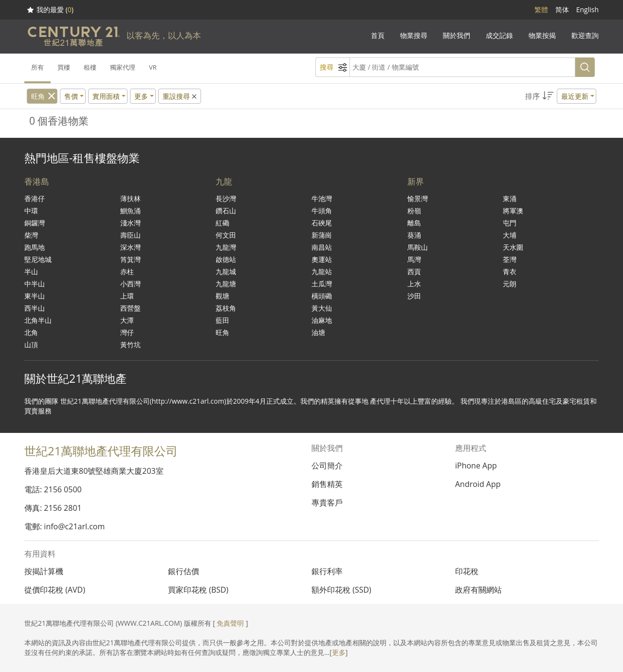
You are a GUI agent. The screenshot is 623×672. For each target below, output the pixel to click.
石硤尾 (322, 223)
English (587, 9)
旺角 (38, 96)
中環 (31, 211)
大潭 (127, 320)
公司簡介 (327, 466)
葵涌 (414, 235)
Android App (478, 484)
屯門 (510, 223)
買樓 (64, 67)
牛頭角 (322, 211)
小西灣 (130, 284)
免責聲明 (230, 623)
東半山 (35, 296)
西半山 (35, 308)
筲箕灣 (130, 259)
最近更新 (575, 96)
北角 (31, 332)
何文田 (226, 235)
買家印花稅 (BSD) (198, 590)
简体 (562, 9)
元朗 (510, 284)
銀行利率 (327, 571)
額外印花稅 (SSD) (341, 590)
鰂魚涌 (130, 211)
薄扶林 (130, 198)
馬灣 (414, 259)
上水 (414, 284)
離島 (414, 223)
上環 (127, 296)
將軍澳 (513, 211)
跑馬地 (35, 247)
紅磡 (222, 223)
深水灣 (130, 247)
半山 (31, 271)
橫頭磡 (322, 296)
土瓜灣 (322, 284)
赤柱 (127, 271)
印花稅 (467, 571)
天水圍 (513, 247)
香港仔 (35, 198)
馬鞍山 (418, 247)
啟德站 (226, 259)
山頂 (31, 345)
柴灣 (31, 235)
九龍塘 (226, 284)
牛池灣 (322, 198)
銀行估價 (183, 571)
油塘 (318, 332)
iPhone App (476, 466)
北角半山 (38, 320)
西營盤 (130, 308)
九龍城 (226, 271)
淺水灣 (130, 223)
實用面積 (106, 96)
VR (153, 67)
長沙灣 (226, 198)
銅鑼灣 (35, 223)
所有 (37, 67)
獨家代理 (123, 67)
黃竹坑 (130, 345)
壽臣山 (130, 235)
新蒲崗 (322, 235)
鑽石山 (226, 211)
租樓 (90, 67)
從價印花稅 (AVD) (55, 590)
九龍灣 (226, 247)
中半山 (35, 284)
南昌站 (322, 247)
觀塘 (222, 296)
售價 (71, 96)
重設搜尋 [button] (180, 96)
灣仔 (127, 332)
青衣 (510, 271)
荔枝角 (226, 308)
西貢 (414, 271)
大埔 (510, 235)
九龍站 (322, 271)
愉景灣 (418, 198)
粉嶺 (414, 211)
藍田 (222, 320)
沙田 (414, 296)
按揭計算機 (44, 571)
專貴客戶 (327, 503)
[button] (561, 96)
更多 (339, 652)
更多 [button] (141, 96)
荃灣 (510, 259)
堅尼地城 (38, 259)
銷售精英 (327, 484)
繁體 (541, 9)
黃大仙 (322, 308)
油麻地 (322, 320)
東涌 (510, 198)
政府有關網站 (478, 590)
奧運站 (322, 259)
